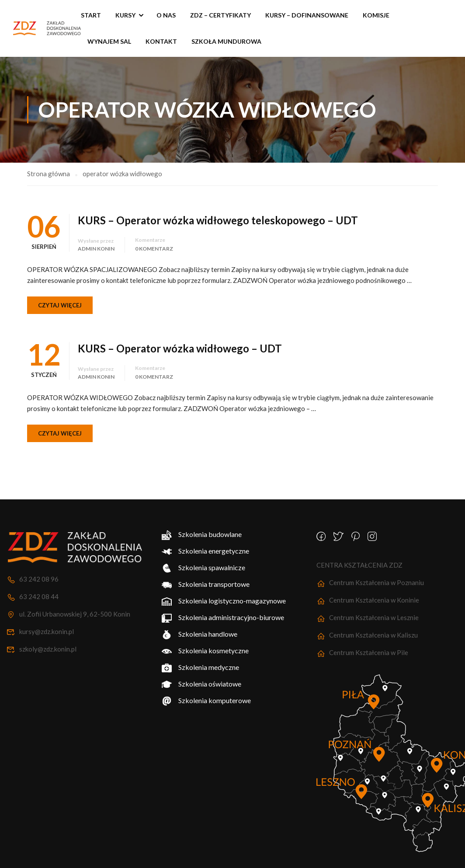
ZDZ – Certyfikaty (220, 15)
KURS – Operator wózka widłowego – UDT (180, 344)
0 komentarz (154, 244)
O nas (166, 15)
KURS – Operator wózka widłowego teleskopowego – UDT (218, 216)
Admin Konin (96, 244)
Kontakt (161, 41)
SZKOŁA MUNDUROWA (226, 41)
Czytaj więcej (60, 301)
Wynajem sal (109, 41)
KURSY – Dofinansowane (307, 15)
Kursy (125, 15)
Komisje (376, 15)
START (91, 15)
